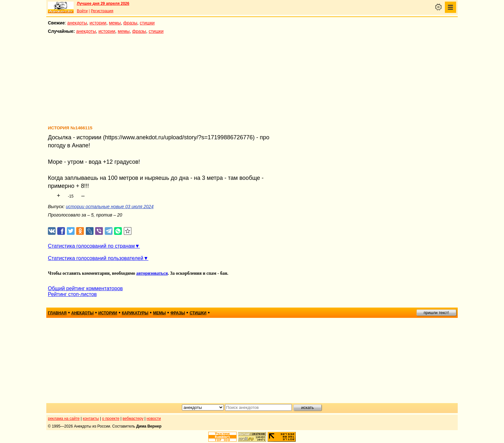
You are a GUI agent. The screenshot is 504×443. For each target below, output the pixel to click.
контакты (91, 419)
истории (98, 23)
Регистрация (102, 11)
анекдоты (77, 23)
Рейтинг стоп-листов (72, 294)
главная (57, 313)
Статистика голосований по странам (91, 246)
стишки (147, 23)
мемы (115, 23)
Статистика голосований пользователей (96, 258)
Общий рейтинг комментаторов (85, 288)
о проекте (111, 419)
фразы (130, 23)
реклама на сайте (64, 419)
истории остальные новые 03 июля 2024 (110, 207)
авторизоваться (152, 273)
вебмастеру (133, 419)
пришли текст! (436, 313)
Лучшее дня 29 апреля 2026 (103, 4)
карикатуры (135, 313)
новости (154, 419)
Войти (82, 11)
